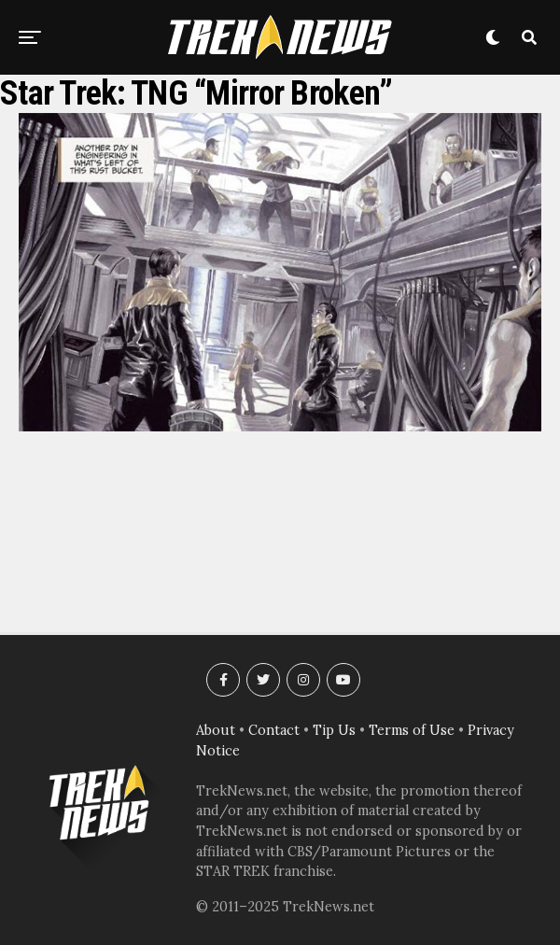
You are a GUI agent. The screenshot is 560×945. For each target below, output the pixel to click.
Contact (274, 730)
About (216, 730)
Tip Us (334, 730)
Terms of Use (412, 730)
